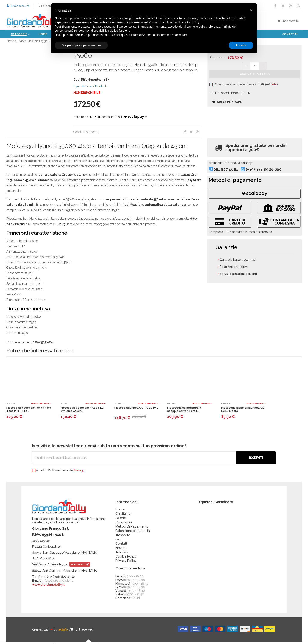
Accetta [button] (241, 45)
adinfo (63, 632)
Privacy (78, 472)
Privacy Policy (126, 563)
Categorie (19, 34)
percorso (80, 566)
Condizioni (124, 524)
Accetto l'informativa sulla (58, 472)
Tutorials (122, 554)
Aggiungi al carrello (255, 80)
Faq (118, 541)
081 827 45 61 (233, 177)
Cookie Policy (126, 558)
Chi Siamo (123, 516)
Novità (120, 550)
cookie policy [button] (191, 22)
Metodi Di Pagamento (132, 528)
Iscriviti (256, 460)
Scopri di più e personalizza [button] (81, 45)
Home (43, 34)
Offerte (121, 520)
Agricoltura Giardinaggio (34, 42)
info (279, 90)
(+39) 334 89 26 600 (270, 177)
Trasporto (123, 537)
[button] (251, 10)
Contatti (290, 34)
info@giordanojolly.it (57, 583)
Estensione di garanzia (133, 533)
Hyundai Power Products (90, 88)
